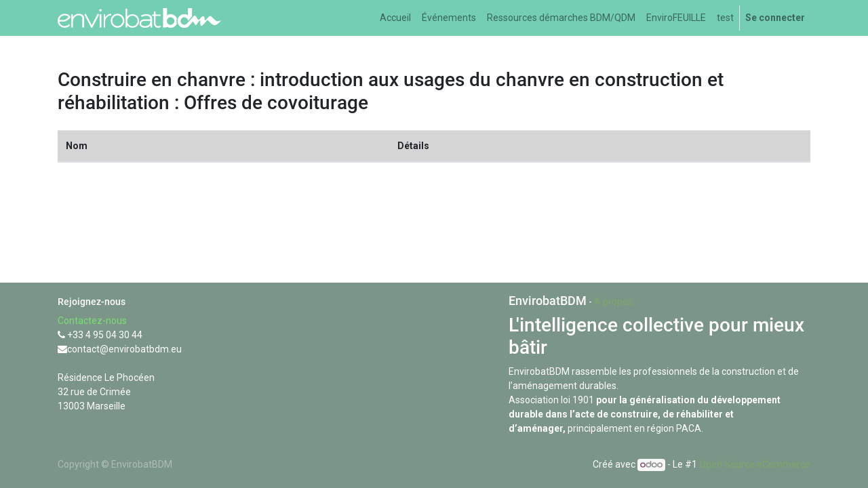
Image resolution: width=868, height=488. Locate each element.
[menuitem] (395, 18)
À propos (613, 302)
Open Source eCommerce (755, 464)
